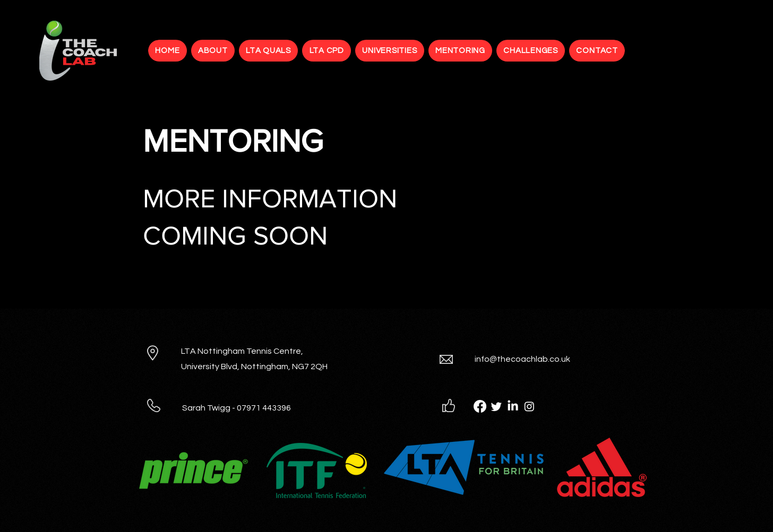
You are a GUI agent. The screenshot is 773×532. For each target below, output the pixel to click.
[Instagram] (529, 406)
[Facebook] (480, 406)
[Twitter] (496, 406)
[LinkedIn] (513, 406)
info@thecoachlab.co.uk (522, 359)
